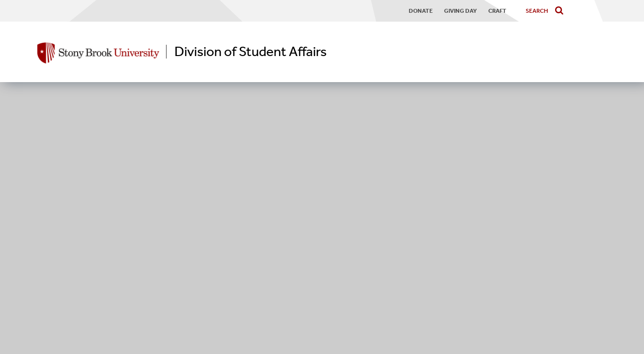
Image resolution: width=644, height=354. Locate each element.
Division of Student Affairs (251, 52)
